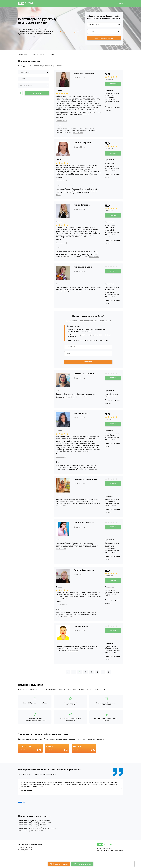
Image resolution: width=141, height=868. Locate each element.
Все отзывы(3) (62, 121)
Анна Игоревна (81, 632)
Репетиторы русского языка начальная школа (38, 835)
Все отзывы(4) (62, 245)
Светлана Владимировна (85, 483)
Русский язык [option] (25, 72)
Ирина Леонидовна (83, 269)
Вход (121, 3)
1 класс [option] (22, 79)
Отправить (88, 364)
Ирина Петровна (82, 207)
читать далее (93, 135)
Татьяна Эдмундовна (84, 574)
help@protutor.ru (25, 854)
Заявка (113, 84)
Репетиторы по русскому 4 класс (32, 831)
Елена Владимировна (84, 74)
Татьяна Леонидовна (84, 527)
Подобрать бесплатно (104, 38)
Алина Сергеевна (82, 416)
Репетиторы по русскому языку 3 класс (35, 829)
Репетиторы (23, 55)
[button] (20, 808)
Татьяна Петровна (82, 145)
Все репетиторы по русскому (31, 837)
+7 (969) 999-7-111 (25, 856)
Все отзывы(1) (62, 459)
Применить (37, 93)
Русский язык (39, 55)
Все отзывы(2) (62, 608)
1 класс (53, 55)
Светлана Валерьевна (84, 376)
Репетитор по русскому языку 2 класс (35, 827)
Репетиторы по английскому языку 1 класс (37, 833)
